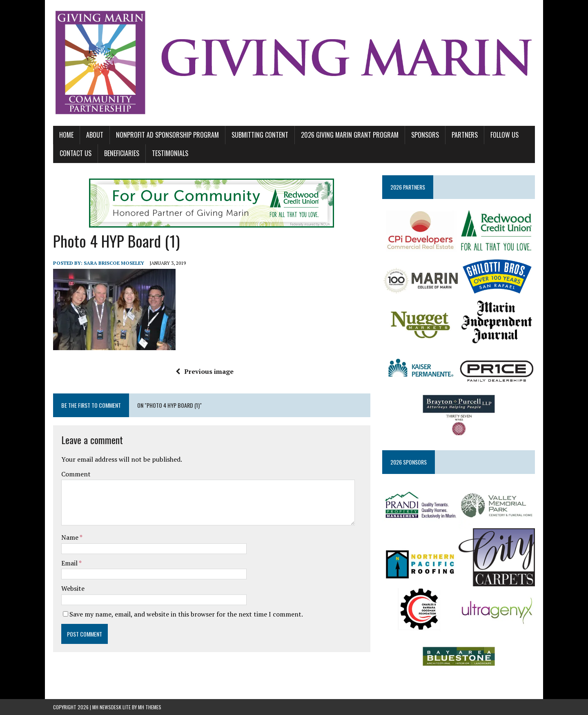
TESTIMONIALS (170, 153)
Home (66, 135)
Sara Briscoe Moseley (114, 263)
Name (70, 537)
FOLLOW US (504, 135)
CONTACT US (76, 153)
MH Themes (150, 707)
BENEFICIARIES (122, 153)
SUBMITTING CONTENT (260, 135)
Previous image (205, 371)
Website (73, 588)
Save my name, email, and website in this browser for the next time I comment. (186, 614)
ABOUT (95, 135)
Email (70, 563)
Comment (76, 474)
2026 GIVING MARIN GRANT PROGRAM (350, 135)
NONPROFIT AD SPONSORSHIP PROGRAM (167, 135)
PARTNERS (465, 135)
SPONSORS (425, 135)
